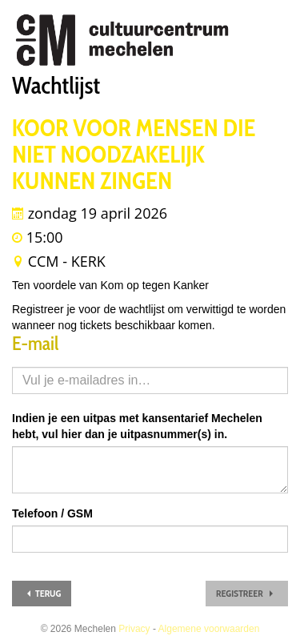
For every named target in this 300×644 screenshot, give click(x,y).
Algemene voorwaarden (209, 629)
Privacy (134, 629)
